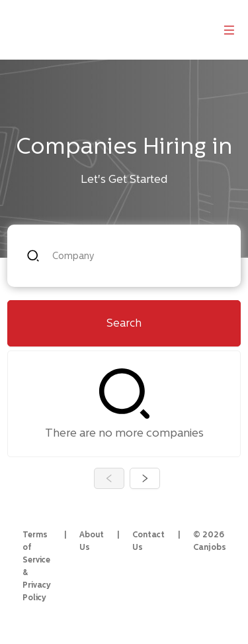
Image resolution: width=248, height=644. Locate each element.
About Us (92, 541)
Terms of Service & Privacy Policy (37, 566)
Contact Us (148, 541)
